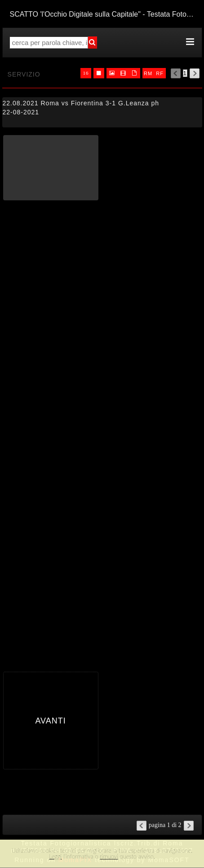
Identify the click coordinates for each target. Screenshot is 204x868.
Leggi (55, 856)
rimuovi (109, 856)
